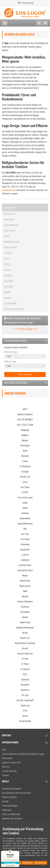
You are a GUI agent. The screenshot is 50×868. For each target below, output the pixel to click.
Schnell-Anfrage (27, 3)
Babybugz (25, 430)
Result (25, 633)
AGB (4, 750)
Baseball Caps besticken (12, 819)
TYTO (25, 711)
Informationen (25, 743)
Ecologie (25, 472)
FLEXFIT (25, 492)
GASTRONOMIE (10, 304)
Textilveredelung (9, 771)
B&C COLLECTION (25, 425)
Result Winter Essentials (25, 643)
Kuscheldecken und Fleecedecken (16, 793)
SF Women (25, 669)
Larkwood (25, 560)
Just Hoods (25, 539)
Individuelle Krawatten (12, 789)
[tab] (25, 341)
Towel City (25, 706)
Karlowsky (25, 544)
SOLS (25, 674)
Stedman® (25, 685)
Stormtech (25, 690)
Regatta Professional (25, 628)
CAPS (6, 259)
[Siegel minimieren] (18, 852)
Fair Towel (25, 487)
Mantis (25, 576)
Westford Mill (25, 721)
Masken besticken (10, 797)
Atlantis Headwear (25, 414)
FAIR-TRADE (9, 220)
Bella (25, 451)
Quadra (25, 617)
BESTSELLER (9, 214)
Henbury (25, 513)
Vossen (25, 716)
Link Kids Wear (25, 565)
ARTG (25, 409)
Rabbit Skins (25, 622)
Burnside (25, 456)
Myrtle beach (25, 586)
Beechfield (25, 446)
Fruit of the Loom (25, 498)
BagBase (25, 435)
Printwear (25, 607)
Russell (25, 648)
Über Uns (6, 767)
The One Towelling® (25, 700)
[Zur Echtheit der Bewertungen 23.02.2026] (10, 865)
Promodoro (25, 612)
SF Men (25, 659)
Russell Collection (25, 654)
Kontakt (25, 736)
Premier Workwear (25, 602)
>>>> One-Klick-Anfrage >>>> (25, 329)
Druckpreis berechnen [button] (16, 383)
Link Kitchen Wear (25, 570)
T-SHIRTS (8, 253)
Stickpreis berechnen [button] (15, 341)
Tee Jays (25, 695)
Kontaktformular (9, 190)
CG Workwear (25, 466)
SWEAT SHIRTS (10, 248)
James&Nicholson (25, 524)
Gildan (25, 503)
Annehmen (40, 863)
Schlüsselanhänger (10, 806)
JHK (25, 529)
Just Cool (25, 534)
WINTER (7, 298)
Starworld (25, 680)
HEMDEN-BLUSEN (12, 242)
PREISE (7, 236)
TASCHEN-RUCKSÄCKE (14, 309)
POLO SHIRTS (10, 231)
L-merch (25, 555)
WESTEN (8, 276)
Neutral (25, 596)
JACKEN (7, 270)
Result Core (25, 638)
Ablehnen (28, 863)
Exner (25, 482)
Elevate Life (25, 477)
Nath (25, 591)
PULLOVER (9, 281)
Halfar (25, 508)
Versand (5, 775)
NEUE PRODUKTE (11, 225)
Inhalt (25, 782)
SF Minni (25, 664)
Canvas (25, 461)
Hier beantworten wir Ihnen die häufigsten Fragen (23, 754)
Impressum (7, 810)
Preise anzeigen (25, 374)
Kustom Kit (25, 550)
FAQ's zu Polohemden (11, 814)
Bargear (25, 440)
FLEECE (7, 264)
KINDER (7, 292)
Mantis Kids (25, 581)
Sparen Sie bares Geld (11, 763)
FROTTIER (8, 287)
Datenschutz (7, 758)
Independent (25, 518)
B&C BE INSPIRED (25, 420)
